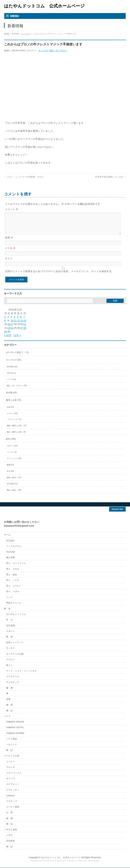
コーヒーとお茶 (12, 756)
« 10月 (8, 340)
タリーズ (11, 779)
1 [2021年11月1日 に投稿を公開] (5, 321)
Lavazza (10, 796)
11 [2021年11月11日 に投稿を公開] (15, 325)
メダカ (9, 835)
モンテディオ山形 (15, 654)
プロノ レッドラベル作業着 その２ (24, 177)
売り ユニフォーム (16, 563)
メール (10, 252)
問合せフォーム (14, 603)
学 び (9, 620)
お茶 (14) (10, 411)
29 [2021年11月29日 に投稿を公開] (6, 336)
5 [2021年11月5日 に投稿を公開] (18, 321)
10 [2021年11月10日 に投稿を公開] (12, 325)
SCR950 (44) (12, 371)
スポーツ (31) (12, 450)
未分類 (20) (11, 397)
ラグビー (11, 660)
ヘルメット (12, 745)
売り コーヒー (14, 586)
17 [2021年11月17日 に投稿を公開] (12, 328)
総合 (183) (11, 443)
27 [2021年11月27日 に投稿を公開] (22, 332)
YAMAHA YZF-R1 (15, 728)
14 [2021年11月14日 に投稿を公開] (25, 325)
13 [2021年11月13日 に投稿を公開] (22, 325)
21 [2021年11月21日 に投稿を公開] (25, 328)
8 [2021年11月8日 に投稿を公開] (5, 325)
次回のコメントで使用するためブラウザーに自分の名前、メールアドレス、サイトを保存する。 (59, 276)
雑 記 (9, 711)
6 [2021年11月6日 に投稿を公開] (21, 321)
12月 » (17, 340)
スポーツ (11, 631)
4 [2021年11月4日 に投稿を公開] (15, 321)
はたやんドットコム (16, 614)
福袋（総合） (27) (14, 482)
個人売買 (11, 558)
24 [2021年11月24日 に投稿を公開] (12, 332)
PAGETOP (117, 509)
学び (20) (10, 475)
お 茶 (9, 813)
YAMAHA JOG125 (15, 722)
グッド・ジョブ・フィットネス (21, 671)
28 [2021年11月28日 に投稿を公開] (25, 332)
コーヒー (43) (12, 418)
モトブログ (26, 34)
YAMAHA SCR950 (15, 733)
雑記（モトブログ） (59, 50)
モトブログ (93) (14, 364)
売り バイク (13, 580)
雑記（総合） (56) (14, 494)
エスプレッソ (13, 784)
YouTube (11, 552)
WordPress (49, 861)
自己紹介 (11, 541)
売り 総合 (12, 575)
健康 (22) (10, 469)
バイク (7, 716)
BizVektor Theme (65, 861)
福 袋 (9, 705)
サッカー (11, 648)
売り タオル (13, 569)
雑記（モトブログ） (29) (17, 390)
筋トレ (9, 665)
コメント (12, 209)
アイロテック (13, 682)
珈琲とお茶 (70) (14, 404)
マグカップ (12, 801)
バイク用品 (12, 739)
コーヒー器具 (13, 807)
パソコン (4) (12, 456)
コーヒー (11, 762)
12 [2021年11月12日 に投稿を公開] (18, 325)
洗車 (8, 699)
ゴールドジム (13, 677)
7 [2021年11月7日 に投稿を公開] (24, 321)
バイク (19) (11, 384)
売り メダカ (13, 592)
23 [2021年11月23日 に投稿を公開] (9, 332)
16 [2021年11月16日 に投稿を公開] (9, 328)
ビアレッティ (13, 790)
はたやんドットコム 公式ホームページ (44, 6)
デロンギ (11, 767)
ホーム (7, 535)
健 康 (9, 688)
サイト (9, 263)
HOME (7, 34)
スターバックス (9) (15, 424)
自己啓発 (11, 626)
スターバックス (14, 773)
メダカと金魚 (11, 830)
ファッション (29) (14, 463)
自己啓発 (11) (12, 488)
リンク (9, 597)
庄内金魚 (11, 841)
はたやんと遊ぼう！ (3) (17, 357)
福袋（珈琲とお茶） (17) (17, 430)
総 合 (7, 609)
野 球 (9, 637)
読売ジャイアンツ (15, 643)
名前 (9, 242)
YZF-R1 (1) (11, 377)
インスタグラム (14, 546)
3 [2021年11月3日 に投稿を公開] (11, 321)
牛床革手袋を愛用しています (111, 177)
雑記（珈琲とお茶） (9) (16, 436)
